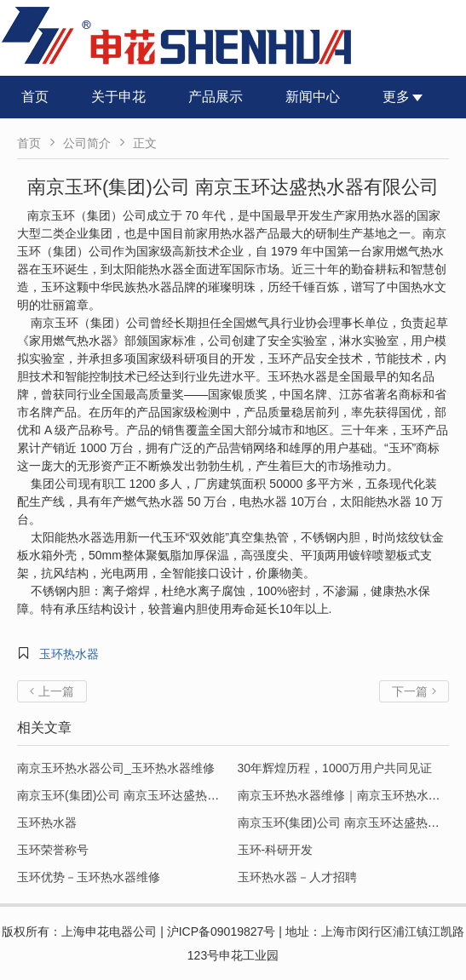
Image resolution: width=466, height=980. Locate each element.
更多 (403, 97)
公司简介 (87, 143)
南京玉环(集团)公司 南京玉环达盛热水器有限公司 (148, 795)
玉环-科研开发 (276, 850)
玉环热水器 (69, 654)
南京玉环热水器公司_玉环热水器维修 (116, 768)
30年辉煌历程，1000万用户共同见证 (335, 768)
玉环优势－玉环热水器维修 (89, 877)
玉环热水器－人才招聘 (297, 877)
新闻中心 (313, 97)
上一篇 (52, 691)
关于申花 (118, 97)
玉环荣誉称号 (53, 850)
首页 (35, 97)
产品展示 (216, 97)
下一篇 (414, 691)
